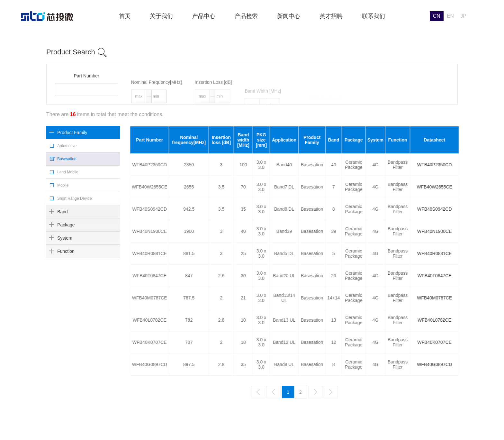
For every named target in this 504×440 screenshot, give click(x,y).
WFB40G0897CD (479, 364)
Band (53, 212)
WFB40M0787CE (479, 298)
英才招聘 (331, 16)
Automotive (57, 146)
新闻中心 (289, 16)
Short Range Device (64, 198)
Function (56, 251)
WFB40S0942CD (479, 209)
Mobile (53, 185)
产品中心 (204, 16)
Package (56, 225)
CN (437, 16)
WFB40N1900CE (479, 231)
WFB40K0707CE (479, 342)
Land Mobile (58, 172)
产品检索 (246, 16)
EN (450, 16)
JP (463, 16)
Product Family (62, 133)
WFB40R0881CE (479, 253)
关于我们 (161, 16)
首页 (125, 16)
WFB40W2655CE (479, 187)
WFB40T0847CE (479, 276)
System (55, 238)
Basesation (57, 159)
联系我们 (373, 16)
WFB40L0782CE (479, 320)
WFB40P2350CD (479, 165)
